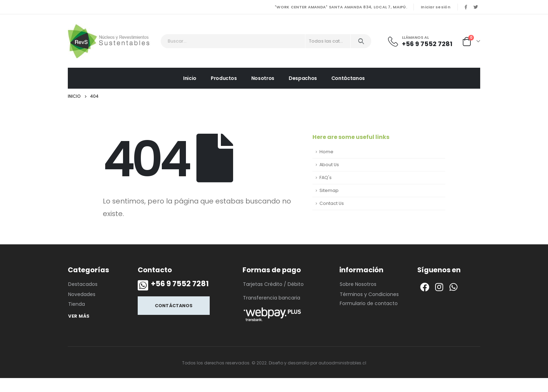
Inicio (190, 78)
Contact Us (332, 203)
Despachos (303, 78)
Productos (224, 78)
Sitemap (329, 190)
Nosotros (263, 78)
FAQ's (326, 177)
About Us (329, 165)
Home (326, 152)
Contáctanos (348, 78)
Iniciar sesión (436, 7)
